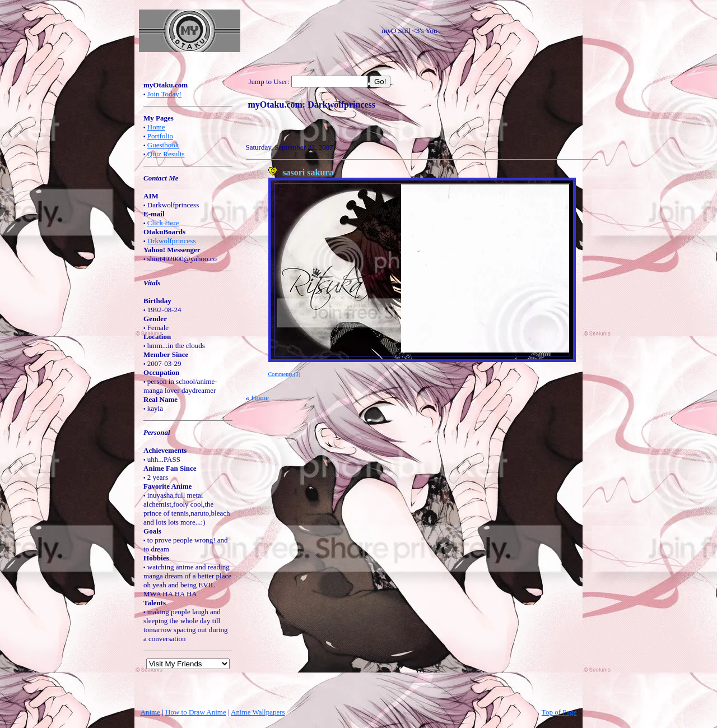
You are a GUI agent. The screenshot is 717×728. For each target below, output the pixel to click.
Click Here (163, 223)
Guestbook (163, 145)
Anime (150, 712)
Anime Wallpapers (258, 712)
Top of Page (559, 712)
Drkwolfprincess (172, 241)
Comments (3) (285, 374)
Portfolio (160, 136)
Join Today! (164, 94)
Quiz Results (166, 154)
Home (156, 127)
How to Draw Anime (196, 712)
